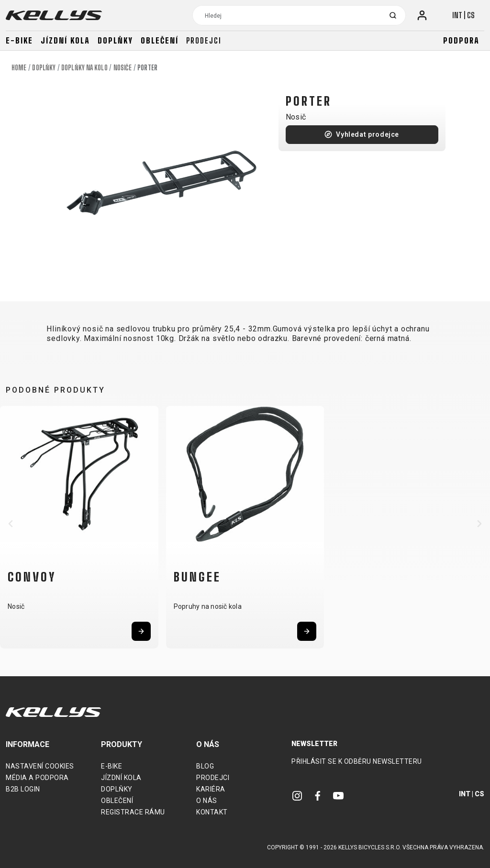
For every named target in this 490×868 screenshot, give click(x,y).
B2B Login (23, 789)
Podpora (461, 40)
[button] (11, 524)
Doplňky (115, 40)
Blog (205, 766)
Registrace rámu (133, 812)
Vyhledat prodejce (367, 134)
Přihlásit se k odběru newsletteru (357, 761)
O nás (207, 801)
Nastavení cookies (40, 766)
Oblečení (160, 40)
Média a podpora (37, 778)
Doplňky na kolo (84, 68)
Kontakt (212, 812)
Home (19, 68)
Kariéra (211, 789)
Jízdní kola (65, 40)
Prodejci (204, 40)
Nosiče (123, 68)
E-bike (19, 40)
